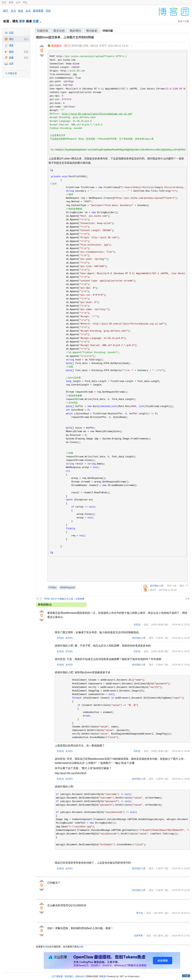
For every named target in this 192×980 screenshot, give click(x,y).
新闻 (11, 2)
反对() (69, 638)
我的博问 (75, 31)
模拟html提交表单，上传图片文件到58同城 (65, 37)
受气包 (139, 913)
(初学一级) (163, 638)
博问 (11, 39)
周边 (25, 2)
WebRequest (68, 587)
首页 (4, 2)
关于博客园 (57, 976)
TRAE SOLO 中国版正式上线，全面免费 (64, 599)
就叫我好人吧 (157, 586)
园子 (6, 11)
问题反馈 (12, 73)
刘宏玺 (137, 625)
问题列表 (43, 31)
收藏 (11, 57)
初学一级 (172, 586)
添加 (26, 57)
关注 (13, 11)
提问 (26, 39)
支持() (60, 638)
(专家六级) (163, 625)
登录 (22, 21)
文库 (11, 63)
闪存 (11, 33)
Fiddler (53, 587)
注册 (36, 21)
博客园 (102, 976)
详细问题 (108, 31)
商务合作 (80, 976)
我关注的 (59, 31)
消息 (48, 11)
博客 (11, 45)
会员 (18, 2)
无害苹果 (138, 936)
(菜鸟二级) (163, 936)
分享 (187, 599)
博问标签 (92, 31)
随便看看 (38, 11)
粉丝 (21, 11)
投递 (26, 52)
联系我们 (69, 976)
